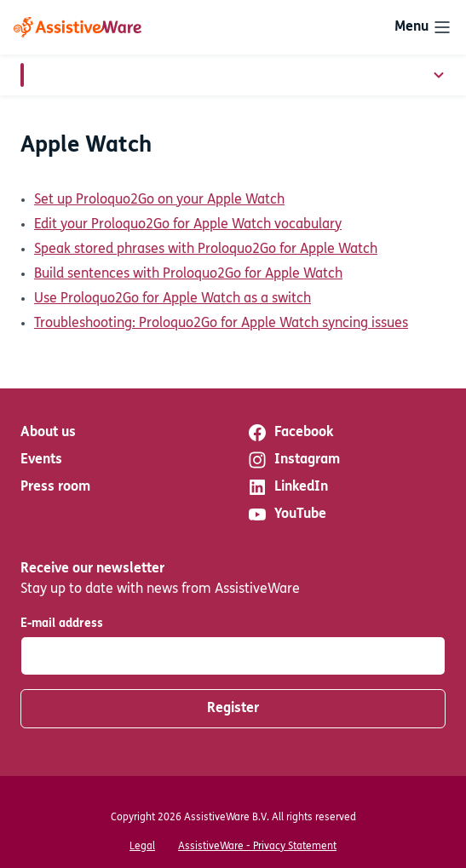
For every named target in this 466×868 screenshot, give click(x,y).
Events (41, 460)
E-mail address (62, 624)
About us (48, 433)
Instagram (293, 460)
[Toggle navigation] (423, 27)
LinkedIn (288, 487)
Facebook (290, 433)
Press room (55, 487)
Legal (142, 847)
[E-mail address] (233, 656)
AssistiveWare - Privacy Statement (257, 847)
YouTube (287, 514)
